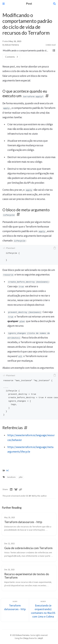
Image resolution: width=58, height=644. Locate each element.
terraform (11, 477)
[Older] (15, 610)
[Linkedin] (11, 489)
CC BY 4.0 (30, 496)
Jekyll (40, 638)
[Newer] (43, 610)
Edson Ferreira (12, 45)
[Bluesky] (16, 489)
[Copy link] (20, 489)
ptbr (21, 477)
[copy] (55, 248)
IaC (8, 470)
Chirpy (26, 638)
